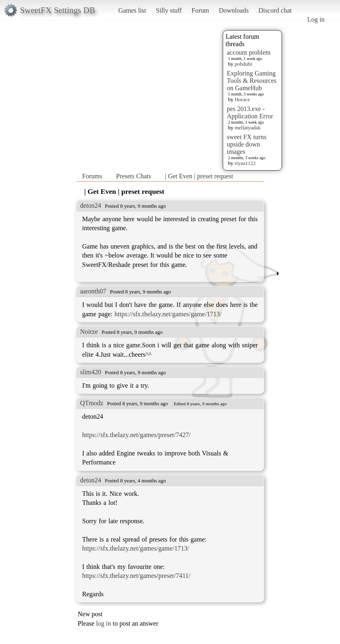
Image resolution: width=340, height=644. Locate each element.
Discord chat (275, 10)
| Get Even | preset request (199, 176)
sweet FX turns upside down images (247, 144)
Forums (92, 176)
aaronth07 (93, 291)
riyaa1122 (245, 163)
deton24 (91, 205)
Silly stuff (169, 10)
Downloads (234, 10)
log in (104, 623)
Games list (132, 10)
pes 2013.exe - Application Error (250, 112)
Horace (242, 99)
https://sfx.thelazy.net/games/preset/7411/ (136, 576)
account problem (249, 52)
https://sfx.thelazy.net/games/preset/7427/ (136, 435)
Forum (200, 10)
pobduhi (243, 64)
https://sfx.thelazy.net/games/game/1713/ (168, 314)
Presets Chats (134, 176)
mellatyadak (248, 128)
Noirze (89, 332)
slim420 (91, 372)
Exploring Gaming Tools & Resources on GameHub (252, 81)
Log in (316, 19)
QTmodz (92, 403)
